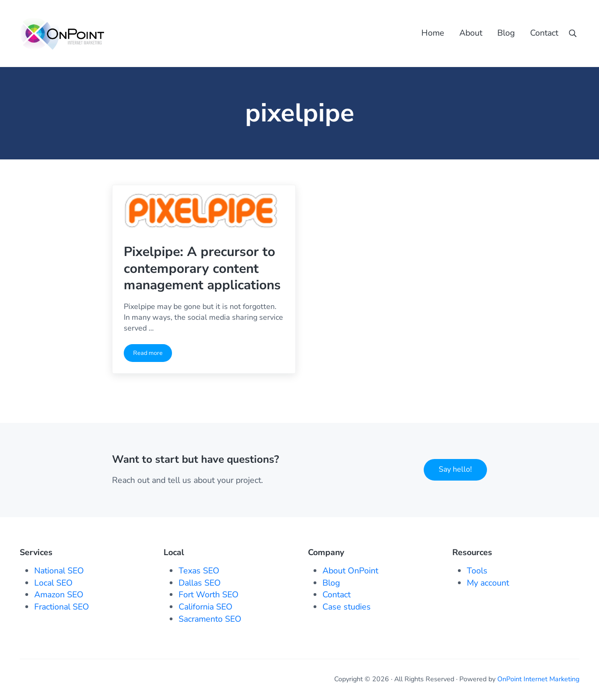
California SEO (206, 607)
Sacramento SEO (210, 619)
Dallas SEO (200, 583)
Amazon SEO (59, 595)
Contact (337, 595)
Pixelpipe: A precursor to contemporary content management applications (202, 269)
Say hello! (455, 469)
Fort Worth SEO (209, 595)
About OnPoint (350, 571)
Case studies (347, 607)
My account (488, 583)
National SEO (59, 571)
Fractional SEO (62, 607)
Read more (153, 355)
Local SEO (53, 583)
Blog (331, 583)
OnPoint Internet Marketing (538, 679)
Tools (477, 571)
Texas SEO (199, 571)
